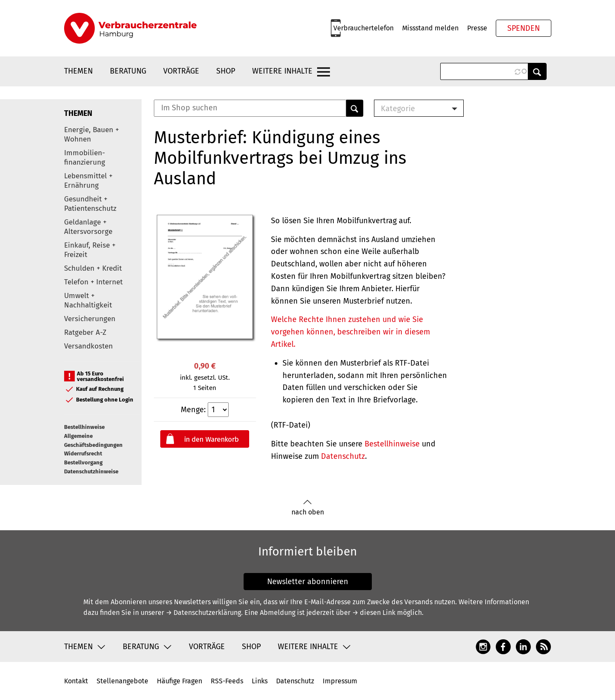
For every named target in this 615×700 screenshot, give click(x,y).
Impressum (340, 681)
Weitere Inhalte (282, 71)
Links (260, 681)
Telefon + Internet (93, 282)
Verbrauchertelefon (363, 28)
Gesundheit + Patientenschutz (90, 204)
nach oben (308, 508)
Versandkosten (88, 346)
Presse (477, 28)
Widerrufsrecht (83, 453)
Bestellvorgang (83, 462)
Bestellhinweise (84, 427)
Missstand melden (430, 28)
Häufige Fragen (179, 681)
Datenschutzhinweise (91, 471)
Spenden (524, 28)
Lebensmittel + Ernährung (88, 181)
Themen (78, 71)
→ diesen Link (374, 613)
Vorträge (181, 71)
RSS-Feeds (227, 681)
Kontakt (76, 681)
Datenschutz (343, 456)
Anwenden (537, 71)
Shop (226, 71)
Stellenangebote (122, 681)
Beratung (128, 71)
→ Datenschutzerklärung (203, 613)
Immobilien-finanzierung (85, 158)
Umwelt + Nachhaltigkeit (88, 300)
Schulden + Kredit (93, 268)
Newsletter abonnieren (308, 582)
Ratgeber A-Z (85, 332)
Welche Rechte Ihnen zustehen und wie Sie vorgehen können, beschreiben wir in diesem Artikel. (350, 332)
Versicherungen (90, 319)
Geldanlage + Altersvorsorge (88, 227)
